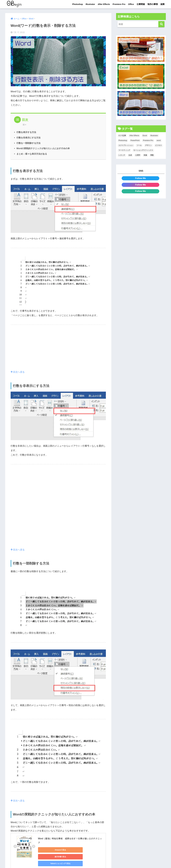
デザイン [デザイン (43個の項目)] (148, 145)
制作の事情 (153, 4)
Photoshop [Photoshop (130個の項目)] (123, 141)
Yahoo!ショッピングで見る (50, 857)
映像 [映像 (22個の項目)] (145, 155)
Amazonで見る (50, 850)
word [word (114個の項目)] (159, 141)
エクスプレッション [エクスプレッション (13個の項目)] (126, 145)
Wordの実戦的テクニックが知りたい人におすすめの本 (43, 148)
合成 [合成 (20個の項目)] (130, 155)
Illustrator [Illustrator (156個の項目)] (154, 136)
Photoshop (78, 4)
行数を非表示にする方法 (28, 138)
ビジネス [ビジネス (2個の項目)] (158, 145)
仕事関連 (141, 4)
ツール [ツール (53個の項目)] (139, 145)
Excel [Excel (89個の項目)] (145, 136)
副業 (163, 4)
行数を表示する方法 (26, 132)
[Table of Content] (25, 125)
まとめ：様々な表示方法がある (32, 154)
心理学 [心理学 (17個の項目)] (138, 155)
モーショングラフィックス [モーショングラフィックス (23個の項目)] (143, 150)
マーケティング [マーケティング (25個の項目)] (124, 150)
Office (131, 4)
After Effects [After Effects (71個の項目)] (134, 136)
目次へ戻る (18, 372)
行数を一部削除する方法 (28, 143)
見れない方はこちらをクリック (27, 866)
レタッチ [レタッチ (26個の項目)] (122, 155)
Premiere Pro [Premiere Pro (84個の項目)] (148, 141)
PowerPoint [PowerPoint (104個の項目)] (135, 141)
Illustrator (90, 4)
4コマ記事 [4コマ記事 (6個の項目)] (122, 136)
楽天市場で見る (76, 850)
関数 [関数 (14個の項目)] (152, 155)
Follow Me (141, 178)
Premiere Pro (119, 4)
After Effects (104, 4)
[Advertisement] (58, 351)
